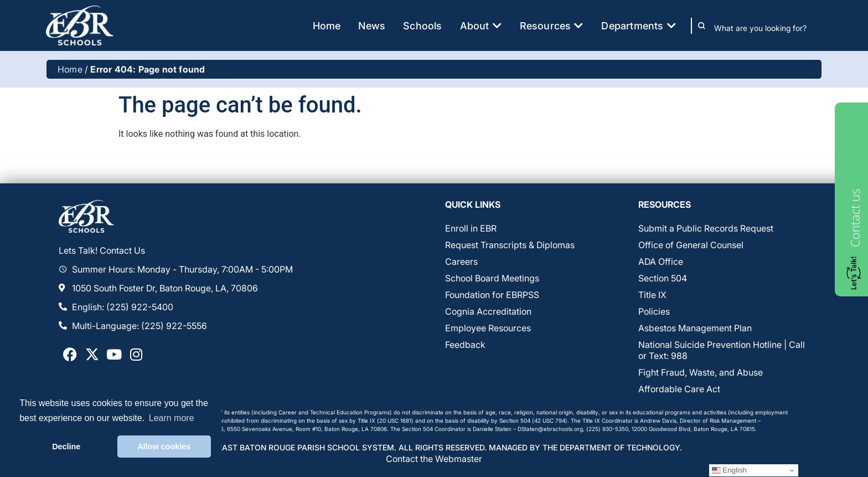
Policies (654, 311)
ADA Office (661, 261)
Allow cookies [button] (164, 447)
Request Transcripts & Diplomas (510, 245)
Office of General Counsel (691, 245)
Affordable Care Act (679, 389)
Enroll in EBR (471, 228)
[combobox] (768, 28)
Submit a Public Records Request (706, 228)
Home (70, 69)
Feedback (465, 345)
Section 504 (663, 278)
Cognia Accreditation (488, 311)
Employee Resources (488, 328)
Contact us (855, 218)
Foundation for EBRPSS (492, 295)
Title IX (652, 295)
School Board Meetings (492, 278)
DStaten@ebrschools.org (550, 429)
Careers (461, 261)
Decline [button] (66, 447)
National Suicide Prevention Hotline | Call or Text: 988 (722, 350)
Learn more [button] (172, 418)
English (729, 470)
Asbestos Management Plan (695, 328)
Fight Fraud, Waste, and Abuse (701, 372)
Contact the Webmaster (434, 459)
